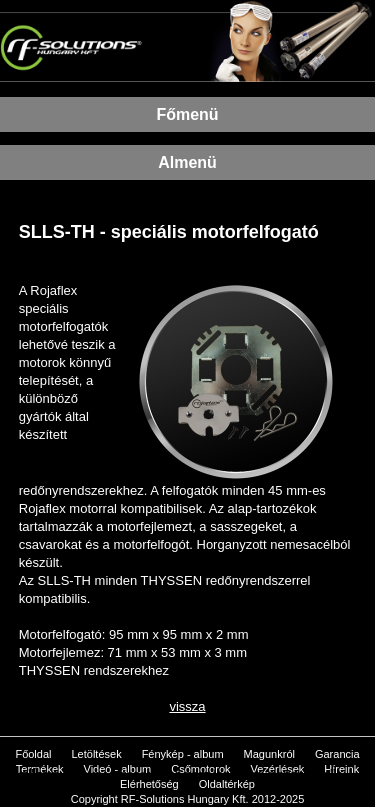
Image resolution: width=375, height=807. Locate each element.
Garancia (337, 754)
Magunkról (269, 754)
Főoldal (33, 754)
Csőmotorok (200, 769)
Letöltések (96, 754)
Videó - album (118, 769)
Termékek (40, 769)
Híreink (341, 769)
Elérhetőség (149, 784)
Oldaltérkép (227, 784)
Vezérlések (278, 769)
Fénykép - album (183, 754)
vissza (187, 706)
